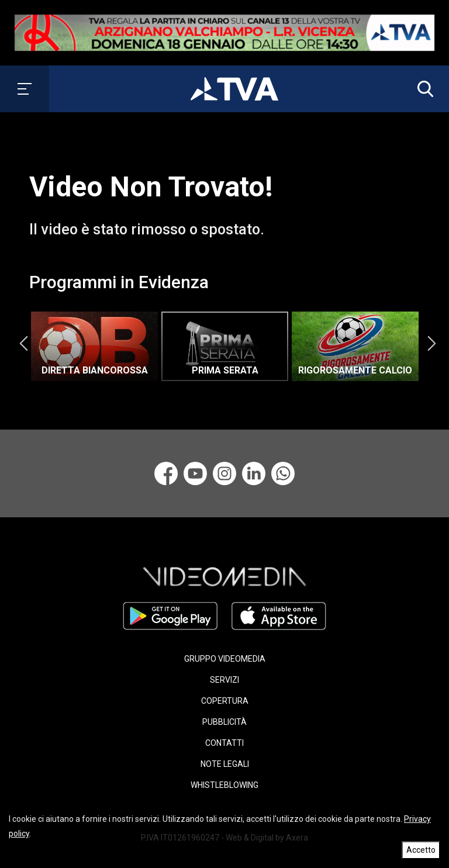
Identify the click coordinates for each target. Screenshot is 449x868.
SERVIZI (224, 680)
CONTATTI (224, 743)
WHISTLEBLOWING (224, 785)
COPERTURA (225, 701)
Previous (23, 344)
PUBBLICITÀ (224, 722)
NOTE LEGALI (225, 764)
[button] (423, 89)
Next (431, 344)
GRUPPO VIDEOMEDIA (225, 659)
